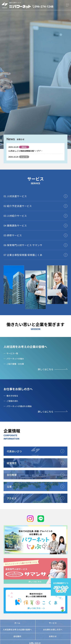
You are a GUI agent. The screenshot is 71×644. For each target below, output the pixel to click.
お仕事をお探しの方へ (18, 389)
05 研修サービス (13, 235)
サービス (53, 623)
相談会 (24, 147)
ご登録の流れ (12, 401)
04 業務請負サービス (15, 225)
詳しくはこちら (46, 369)
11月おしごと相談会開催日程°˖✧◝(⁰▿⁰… (25, 151)
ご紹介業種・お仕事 (15, 364)
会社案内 (17, 636)
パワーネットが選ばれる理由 (19, 406)
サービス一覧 (12, 353)
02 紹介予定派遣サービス (18, 206)
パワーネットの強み (15, 359)
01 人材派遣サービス (15, 196)
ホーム (17, 623)
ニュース (24, 157)
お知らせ (53, 636)
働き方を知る (12, 396)
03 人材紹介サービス (15, 216)
